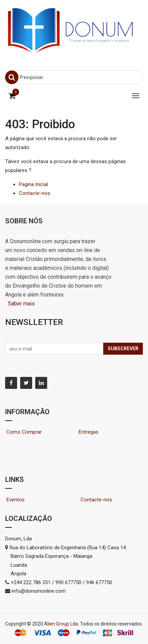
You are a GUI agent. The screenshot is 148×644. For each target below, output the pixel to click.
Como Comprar (27, 432)
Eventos (22, 500)
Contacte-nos (35, 193)
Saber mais (21, 304)
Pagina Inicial (33, 184)
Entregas (89, 432)
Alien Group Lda (61, 624)
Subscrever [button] (123, 349)
